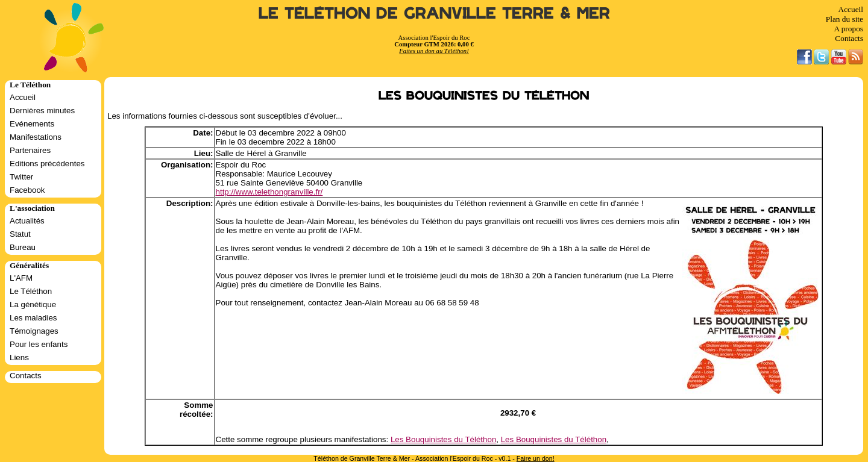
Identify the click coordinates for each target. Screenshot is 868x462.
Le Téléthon (31, 291)
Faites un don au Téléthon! (434, 51)
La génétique (33, 304)
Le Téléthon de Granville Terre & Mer (434, 14)
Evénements (32, 124)
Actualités (27, 221)
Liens (19, 357)
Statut (20, 234)
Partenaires (30, 150)
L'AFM (21, 278)
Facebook (27, 190)
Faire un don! (536, 458)
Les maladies (33, 318)
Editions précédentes (47, 164)
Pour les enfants (39, 344)
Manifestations (36, 137)
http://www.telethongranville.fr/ (269, 192)
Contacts (849, 38)
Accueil (851, 9)
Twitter (21, 177)
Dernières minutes (42, 111)
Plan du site (844, 19)
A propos (848, 29)
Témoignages (34, 331)
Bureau (23, 247)
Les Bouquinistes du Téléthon (443, 439)
